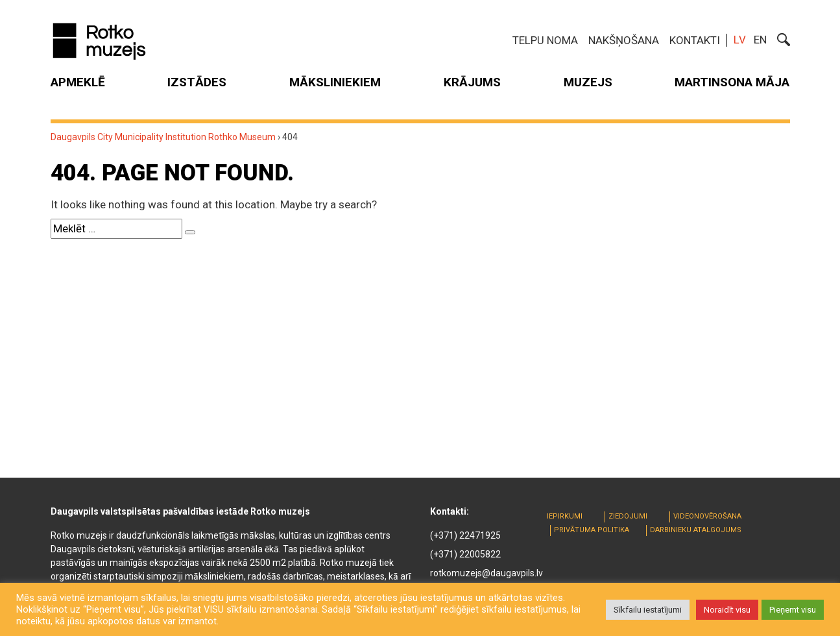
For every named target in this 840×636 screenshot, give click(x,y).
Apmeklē (78, 82)
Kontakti (695, 40)
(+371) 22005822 (465, 554)
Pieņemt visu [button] (793, 610)
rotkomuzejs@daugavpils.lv (486, 573)
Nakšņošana (624, 40)
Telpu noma (545, 40)
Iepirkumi (565, 516)
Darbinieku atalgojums (696, 530)
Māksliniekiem (335, 82)
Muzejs (588, 82)
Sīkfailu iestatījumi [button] (648, 610)
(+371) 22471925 (465, 535)
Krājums (472, 82)
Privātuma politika (592, 530)
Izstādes (197, 82)
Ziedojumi (628, 516)
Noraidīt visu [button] (727, 610)
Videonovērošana (707, 516)
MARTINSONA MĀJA (732, 82)
